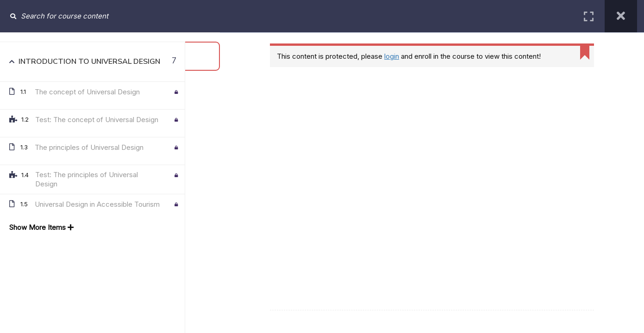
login (392, 56)
